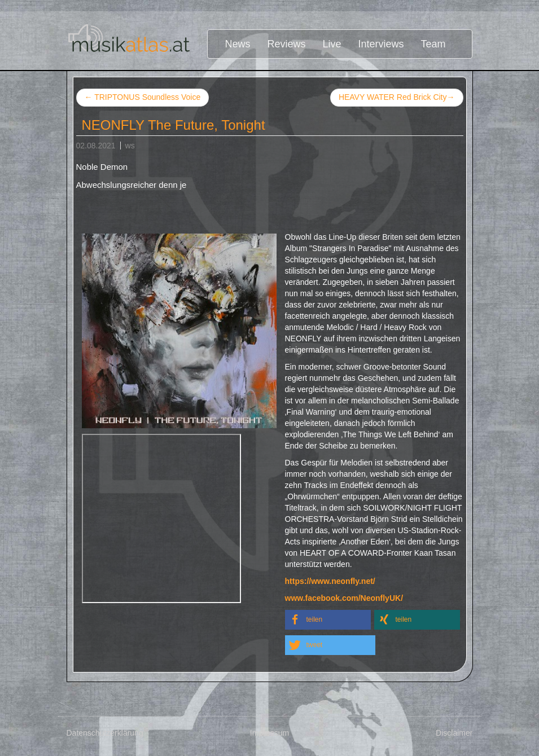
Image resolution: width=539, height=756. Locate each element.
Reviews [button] (287, 44)
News (237, 44)
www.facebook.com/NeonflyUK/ (344, 598)
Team (433, 44)
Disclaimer (454, 733)
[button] (328, 620)
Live (332, 44)
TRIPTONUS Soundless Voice (143, 97)
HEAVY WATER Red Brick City (397, 98)
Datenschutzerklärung (105, 733)
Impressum (269, 733)
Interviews (381, 44)
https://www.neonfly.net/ (330, 581)
